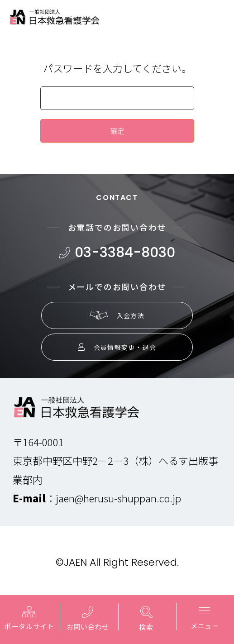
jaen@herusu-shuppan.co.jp (118, 498)
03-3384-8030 (117, 253)
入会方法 (117, 315)
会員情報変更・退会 (117, 347)
